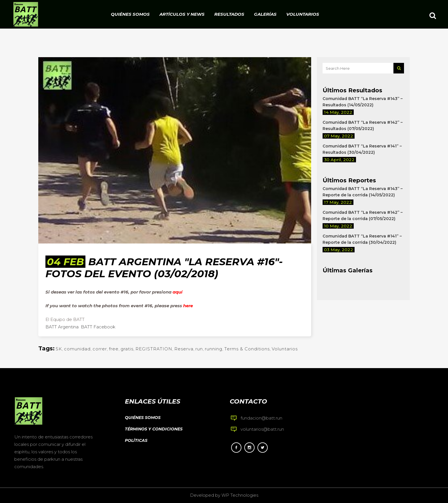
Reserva (184, 349)
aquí (178, 292)
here (188, 306)
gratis (127, 349)
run (199, 349)
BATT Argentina (62, 327)
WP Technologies (240, 495)
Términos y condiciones (154, 429)
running (214, 349)
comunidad (77, 349)
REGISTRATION (154, 349)
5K (59, 349)
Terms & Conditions (247, 349)
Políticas (136, 440)
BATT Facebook (98, 327)
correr (100, 349)
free (114, 349)
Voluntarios (285, 349)
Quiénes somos (143, 418)
